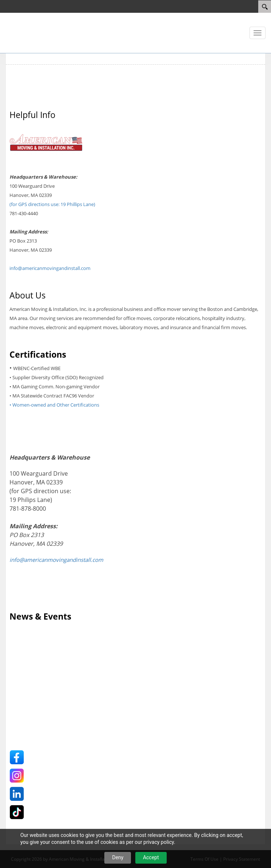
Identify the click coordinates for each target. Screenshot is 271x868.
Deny (118, 857)
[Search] (265, 7)
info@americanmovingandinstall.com (50, 268)
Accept (151, 857)
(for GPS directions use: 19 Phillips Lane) (52, 204)
